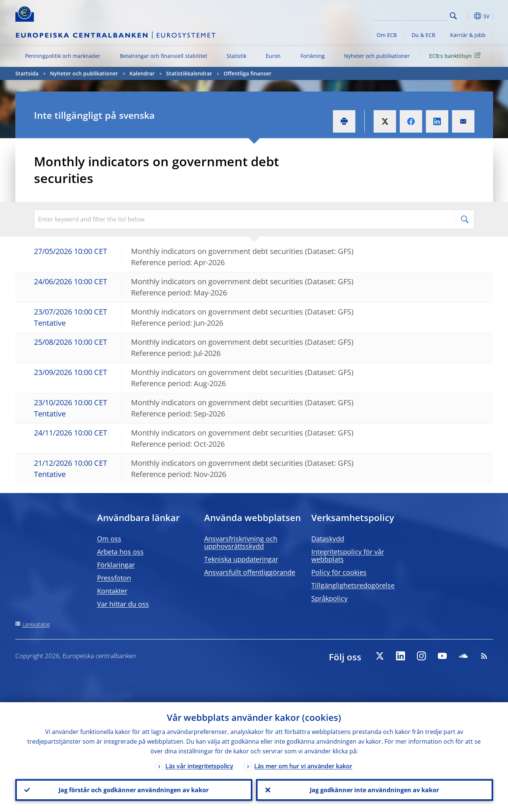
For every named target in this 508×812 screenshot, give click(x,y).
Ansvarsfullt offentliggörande (250, 572)
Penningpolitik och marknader (63, 56)
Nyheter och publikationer (377, 56)
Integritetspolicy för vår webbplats (348, 555)
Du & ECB (423, 35)
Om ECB (387, 35)
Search (453, 16)
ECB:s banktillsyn (456, 55)
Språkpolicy (329, 598)
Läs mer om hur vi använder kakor (303, 766)
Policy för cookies (339, 572)
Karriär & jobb (468, 35)
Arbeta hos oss (120, 552)
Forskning (313, 56)
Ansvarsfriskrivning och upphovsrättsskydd (241, 542)
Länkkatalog (36, 624)
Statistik (236, 56)
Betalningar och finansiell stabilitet (163, 56)
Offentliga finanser (247, 73)
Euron (273, 56)
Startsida (27, 73)
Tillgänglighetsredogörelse (353, 585)
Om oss (109, 539)
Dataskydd (328, 539)
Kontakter (112, 591)
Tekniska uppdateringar (241, 559)
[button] (467, 16)
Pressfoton (114, 578)
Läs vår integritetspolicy (199, 766)
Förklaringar (116, 565)
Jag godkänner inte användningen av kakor (374, 790)
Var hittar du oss (123, 604)
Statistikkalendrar (189, 73)
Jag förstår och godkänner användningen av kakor (134, 790)
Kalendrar (142, 73)
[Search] (410, 15)
